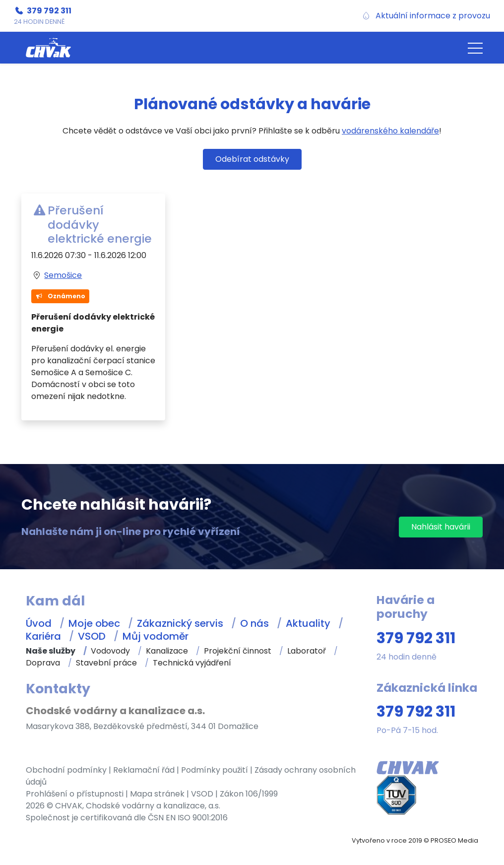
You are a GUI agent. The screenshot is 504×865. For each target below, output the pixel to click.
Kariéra (43, 636)
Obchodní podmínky (66, 770)
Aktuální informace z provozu (433, 16)
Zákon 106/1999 (249, 794)
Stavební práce (106, 663)
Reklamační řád (144, 770)
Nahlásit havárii (441, 527)
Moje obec (94, 623)
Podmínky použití (215, 770)
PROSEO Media (454, 840)
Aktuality (308, 623)
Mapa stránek (157, 794)
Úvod (39, 623)
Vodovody (110, 651)
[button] (475, 48)
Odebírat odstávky (252, 159)
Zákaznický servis (180, 623)
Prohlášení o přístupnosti (75, 794)
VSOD (92, 636)
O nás (254, 623)
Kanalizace (167, 651)
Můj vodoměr (156, 636)
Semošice (63, 275)
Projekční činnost (238, 651)
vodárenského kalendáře (390, 131)
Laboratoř (307, 651)
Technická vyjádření (192, 663)
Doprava (43, 663)
